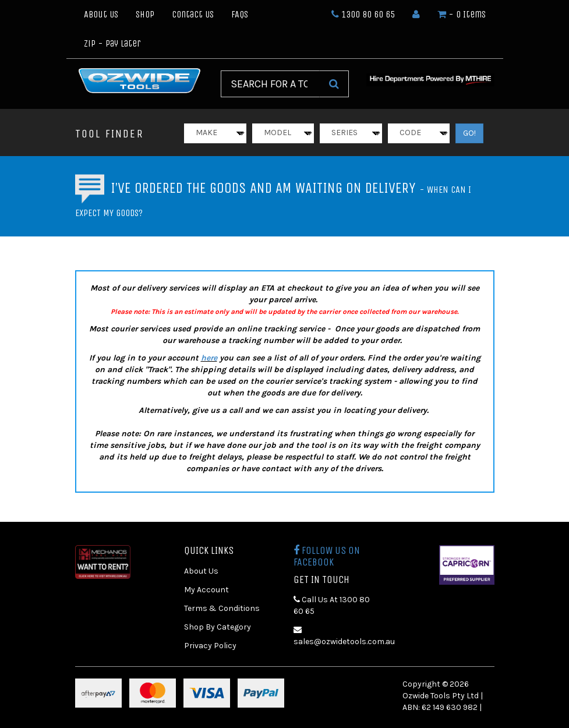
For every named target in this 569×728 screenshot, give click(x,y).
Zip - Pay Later (112, 43)
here (209, 358)
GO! (469, 133)
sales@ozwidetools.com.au (340, 636)
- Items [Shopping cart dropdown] (462, 14)
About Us (101, 14)
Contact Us (193, 14)
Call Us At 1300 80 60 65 (332, 605)
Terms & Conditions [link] (222, 608)
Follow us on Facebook (327, 556)
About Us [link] (201, 571)
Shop (145, 14)
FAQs (240, 14)
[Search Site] (334, 84)
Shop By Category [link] (218, 627)
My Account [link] (206, 590)
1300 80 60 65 (363, 14)
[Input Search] (270, 84)
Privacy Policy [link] (210, 646)
